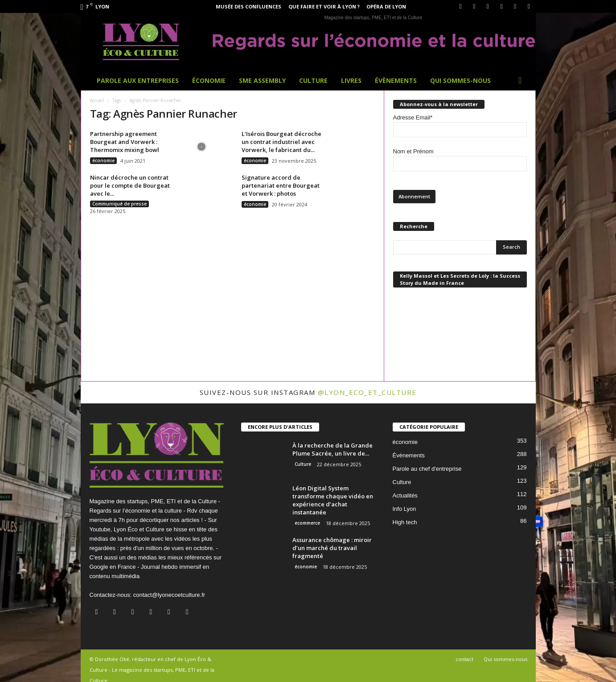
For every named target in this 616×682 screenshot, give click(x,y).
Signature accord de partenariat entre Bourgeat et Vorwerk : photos (281, 185)
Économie (209, 80)
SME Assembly (262, 80)
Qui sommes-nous (460, 80)
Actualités (405, 495)
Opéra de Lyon (386, 6)
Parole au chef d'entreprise (427, 469)
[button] (522, 81)
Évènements (396, 80)
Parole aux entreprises (138, 80)
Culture (313, 80)
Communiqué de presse (119, 204)
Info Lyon (405, 509)
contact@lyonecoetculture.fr (169, 595)
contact (464, 659)
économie (103, 160)
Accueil (97, 100)
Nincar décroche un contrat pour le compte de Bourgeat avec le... (130, 185)
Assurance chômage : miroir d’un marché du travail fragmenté (332, 548)
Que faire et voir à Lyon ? (324, 6)
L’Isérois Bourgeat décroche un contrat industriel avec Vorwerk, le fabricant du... (281, 142)
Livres (351, 80)
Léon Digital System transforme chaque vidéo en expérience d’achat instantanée (333, 500)
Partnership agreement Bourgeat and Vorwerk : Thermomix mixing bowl (125, 142)
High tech (405, 522)
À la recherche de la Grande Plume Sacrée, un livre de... (333, 449)
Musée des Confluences (248, 6)
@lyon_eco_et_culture (367, 392)
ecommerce (307, 523)
